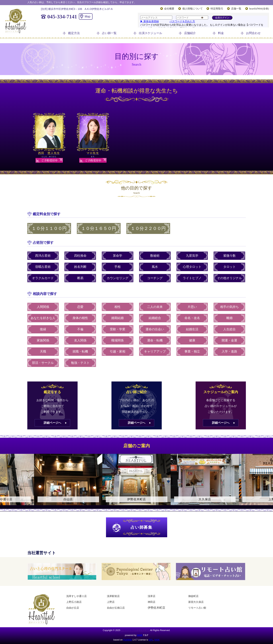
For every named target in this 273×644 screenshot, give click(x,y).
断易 (80, 278)
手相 (117, 267)
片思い (192, 307)
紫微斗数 (229, 256)
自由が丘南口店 (116, 608)
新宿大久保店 (196, 602)
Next (268, 483)
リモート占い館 (197, 608)
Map (88, 16)
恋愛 (80, 307)
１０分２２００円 (148, 228)
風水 (155, 267)
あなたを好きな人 (43, 318)
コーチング (155, 278)
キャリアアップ (155, 352)
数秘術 (155, 256)
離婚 (229, 318)
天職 (43, 352)
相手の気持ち (229, 307)
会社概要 (169, 9)
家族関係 (43, 340)
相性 (117, 307)
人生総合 (229, 329)
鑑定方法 (74, 33)
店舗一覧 (236, 9)
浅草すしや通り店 (76, 596)
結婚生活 (192, 329)
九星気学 (192, 256)
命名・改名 (192, 318)
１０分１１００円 (49, 228)
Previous (5, 483)
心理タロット (192, 267)
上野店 (111, 602)
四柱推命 (80, 256)
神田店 (152, 602)
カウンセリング (118, 278)
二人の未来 (155, 307)
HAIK (140, 635)
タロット (229, 267)
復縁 (43, 329)
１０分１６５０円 (99, 228)
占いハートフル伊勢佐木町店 (135, 630)
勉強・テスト (80, 363)
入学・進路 (229, 352)
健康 (192, 340)
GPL (151, 640)
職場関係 (117, 340)
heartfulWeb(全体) (259, 9)
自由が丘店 (73, 608)
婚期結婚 (117, 318)
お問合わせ (253, 33)
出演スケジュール (150, 33)
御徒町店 (193, 596)
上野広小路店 (74, 602)
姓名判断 (80, 267)
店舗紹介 (190, 33)
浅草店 (152, 596)
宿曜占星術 (43, 267)
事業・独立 (192, 352)
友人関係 (80, 340)
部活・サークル (43, 363)
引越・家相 (118, 352)
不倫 (80, 329)
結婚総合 (155, 318)
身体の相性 (80, 318)
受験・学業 (118, 329)
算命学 (118, 256)
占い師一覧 (109, 33)
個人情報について (193, 9)
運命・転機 (155, 340)
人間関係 (43, 307)
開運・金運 (229, 340)
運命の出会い (155, 329)
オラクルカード (43, 278)
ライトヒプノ (192, 278)
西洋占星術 (43, 256)
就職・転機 (80, 352)
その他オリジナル (229, 278)
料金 (221, 33)
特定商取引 (217, 9)
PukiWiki (128, 640)
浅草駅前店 (113, 596)
